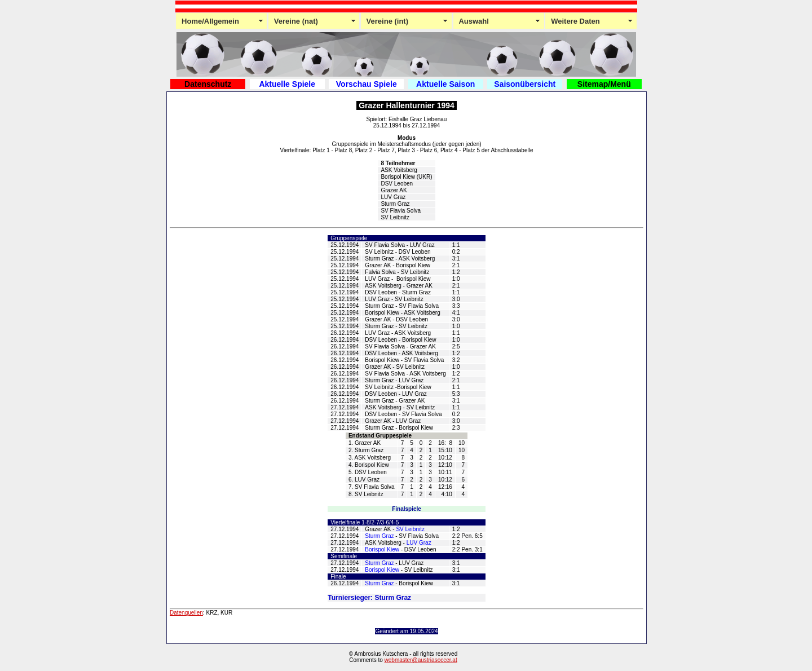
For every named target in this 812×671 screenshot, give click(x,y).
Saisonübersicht (525, 84)
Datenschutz (208, 84)
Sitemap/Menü (604, 84)
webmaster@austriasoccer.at (421, 660)
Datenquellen (186, 613)
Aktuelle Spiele (287, 84)
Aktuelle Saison (445, 84)
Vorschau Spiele (367, 84)
